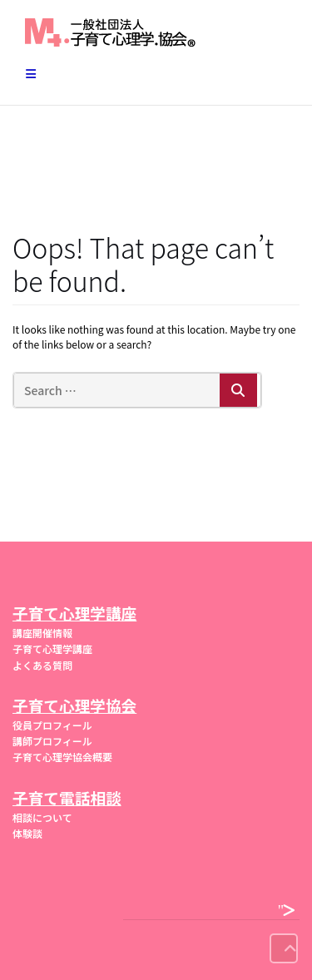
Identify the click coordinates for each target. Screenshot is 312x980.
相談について (42, 817)
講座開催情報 (42, 633)
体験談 (27, 833)
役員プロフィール (52, 725)
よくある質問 (42, 665)
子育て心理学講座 (52, 648)
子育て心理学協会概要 (62, 757)
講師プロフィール (52, 741)
